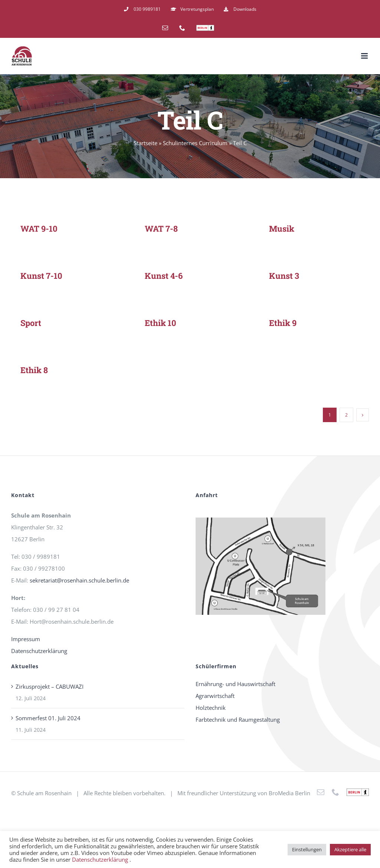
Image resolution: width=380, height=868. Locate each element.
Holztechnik (211, 708)
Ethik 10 (160, 323)
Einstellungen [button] (307, 849)
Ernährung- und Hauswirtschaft (235, 684)
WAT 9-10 (39, 229)
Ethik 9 (283, 323)
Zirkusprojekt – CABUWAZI (50, 686)
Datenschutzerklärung (39, 651)
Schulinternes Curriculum (195, 143)
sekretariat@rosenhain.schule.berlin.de (79, 580)
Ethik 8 (34, 370)
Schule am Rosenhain (44, 793)
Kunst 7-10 (41, 276)
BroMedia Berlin (289, 793)
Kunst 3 (284, 276)
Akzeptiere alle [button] (350, 849)
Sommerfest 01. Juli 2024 (48, 718)
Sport (31, 323)
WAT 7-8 (161, 229)
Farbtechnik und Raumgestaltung (238, 719)
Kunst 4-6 (164, 276)
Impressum (26, 639)
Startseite (145, 143)
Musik (282, 229)
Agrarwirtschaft (215, 696)
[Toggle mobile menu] (365, 56)
